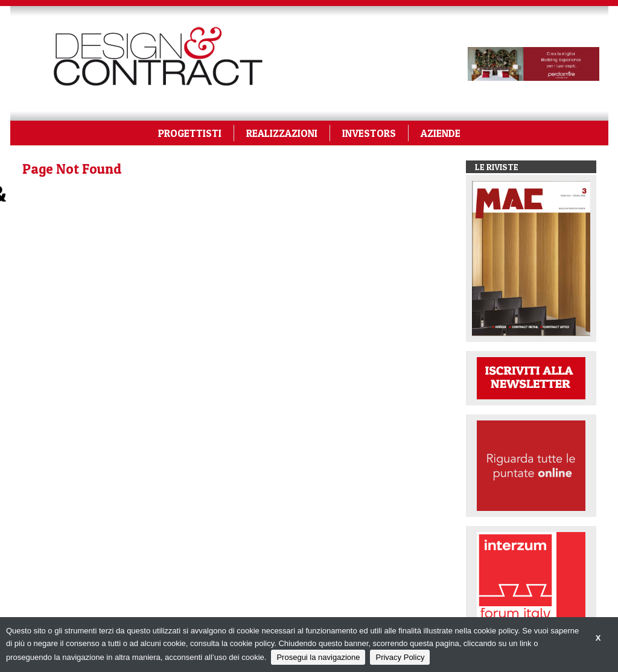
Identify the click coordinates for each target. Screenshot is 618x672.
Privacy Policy (400, 657)
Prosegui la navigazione (318, 657)
